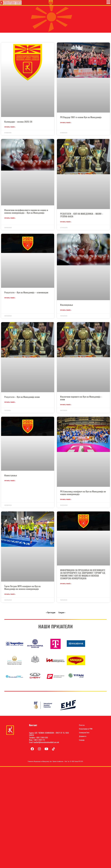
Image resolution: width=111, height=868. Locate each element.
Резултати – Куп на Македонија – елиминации (26, 293)
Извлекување (67, 306)
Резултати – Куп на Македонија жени (22, 398)
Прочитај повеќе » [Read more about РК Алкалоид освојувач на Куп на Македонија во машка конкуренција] (66, 500)
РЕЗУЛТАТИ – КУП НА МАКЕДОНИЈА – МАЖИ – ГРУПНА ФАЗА (82, 216)
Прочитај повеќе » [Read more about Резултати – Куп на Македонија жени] (10, 403)
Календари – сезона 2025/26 (18, 123)
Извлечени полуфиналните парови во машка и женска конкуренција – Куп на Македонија (26, 212)
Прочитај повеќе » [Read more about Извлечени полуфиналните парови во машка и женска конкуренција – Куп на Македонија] (10, 219)
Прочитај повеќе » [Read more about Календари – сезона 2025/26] (10, 128)
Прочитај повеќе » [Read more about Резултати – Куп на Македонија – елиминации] (10, 299)
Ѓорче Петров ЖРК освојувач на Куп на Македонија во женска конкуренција (22, 588)
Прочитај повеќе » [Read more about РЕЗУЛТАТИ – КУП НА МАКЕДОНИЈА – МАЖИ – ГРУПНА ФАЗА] (66, 223)
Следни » (62, 613)
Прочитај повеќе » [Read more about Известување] (10, 482)
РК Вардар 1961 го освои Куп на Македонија (81, 118)
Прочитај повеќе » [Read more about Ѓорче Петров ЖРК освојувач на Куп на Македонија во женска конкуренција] (10, 595)
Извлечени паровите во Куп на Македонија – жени (81, 399)
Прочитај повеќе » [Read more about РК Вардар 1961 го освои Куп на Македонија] (66, 124)
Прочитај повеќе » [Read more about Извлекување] (66, 311)
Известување (11, 476)
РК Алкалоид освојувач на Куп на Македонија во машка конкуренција (83, 494)
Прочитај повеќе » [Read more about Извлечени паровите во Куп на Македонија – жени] (66, 406)
